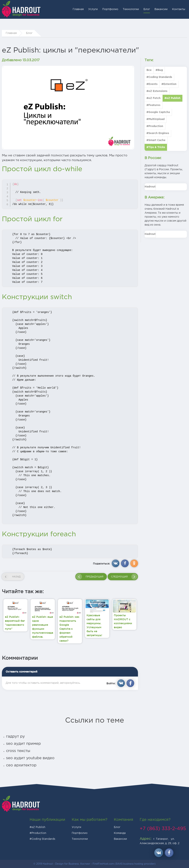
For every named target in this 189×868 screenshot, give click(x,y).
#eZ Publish (37, 827)
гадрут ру (15, 736)
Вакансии (161, 9)
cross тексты (18, 751)
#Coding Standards (42, 839)
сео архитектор (21, 765)
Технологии (131, 9)
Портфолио (110, 9)
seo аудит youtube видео (30, 758)
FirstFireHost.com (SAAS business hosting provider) (124, 864)
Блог (147, 9)
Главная (78, 9)
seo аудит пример (23, 744)
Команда (120, 833)
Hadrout (150, 187)
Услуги (93, 9)
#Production (38, 833)
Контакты (179, 9)
